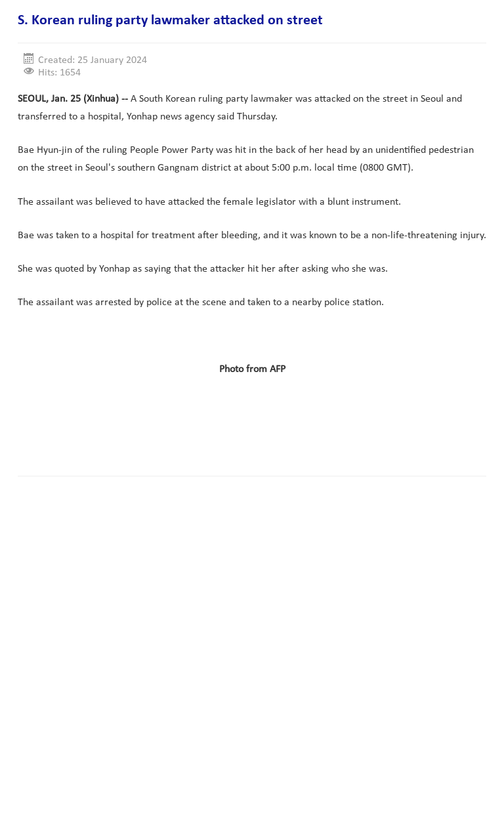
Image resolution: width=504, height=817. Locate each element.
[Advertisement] (257, 425)
